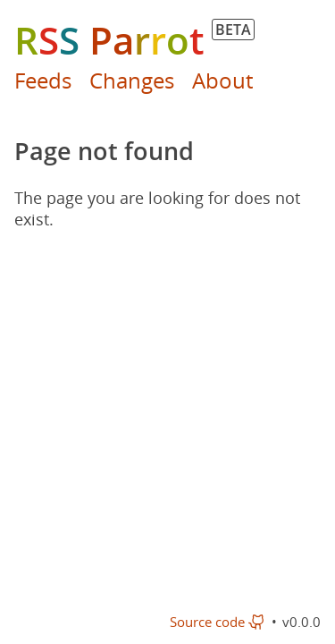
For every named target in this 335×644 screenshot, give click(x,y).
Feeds (43, 80)
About (222, 80)
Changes (132, 80)
